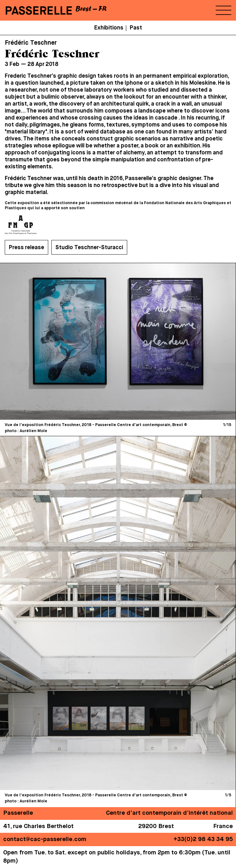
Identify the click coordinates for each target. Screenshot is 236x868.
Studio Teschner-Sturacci (89, 248)
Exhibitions (109, 28)
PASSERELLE (39, 11)
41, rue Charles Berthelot (38, 826)
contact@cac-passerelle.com (45, 839)
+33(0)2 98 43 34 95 (203, 839)
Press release (26, 248)
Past (136, 28)
